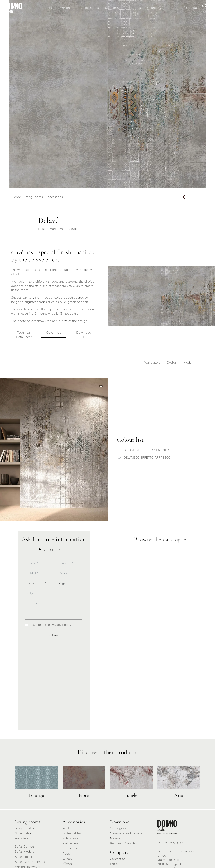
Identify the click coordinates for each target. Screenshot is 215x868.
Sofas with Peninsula (30, 862)
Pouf (66, 828)
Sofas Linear (24, 857)
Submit (54, 635)
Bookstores (71, 848)
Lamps (67, 859)
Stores (136, 8)
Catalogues (118, 828)
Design (172, 363)
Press (114, 864)
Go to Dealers (54, 550)
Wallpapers (152, 363)
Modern (189, 363)
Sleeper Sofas (115, 8)
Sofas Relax (23, 833)
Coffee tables (72, 833)
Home (16, 197)
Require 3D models (124, 843)
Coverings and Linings (126, 833)
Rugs (66, 854)
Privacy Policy (61, 625)
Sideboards (71, 838)
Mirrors (68, 864)
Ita (195, 8)
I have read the (50, 625)
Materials (117, 838)
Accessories (90, 8)
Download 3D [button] (84, 335)
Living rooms (33, 197)
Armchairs (68, 8)
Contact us (118, 859)
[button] (184, 197)
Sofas (50, 8)
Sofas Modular (25, 852)
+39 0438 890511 (175, 843)
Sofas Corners (25, 847)
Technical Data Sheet (24, 335)
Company (154, 8)
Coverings (54, 333)
